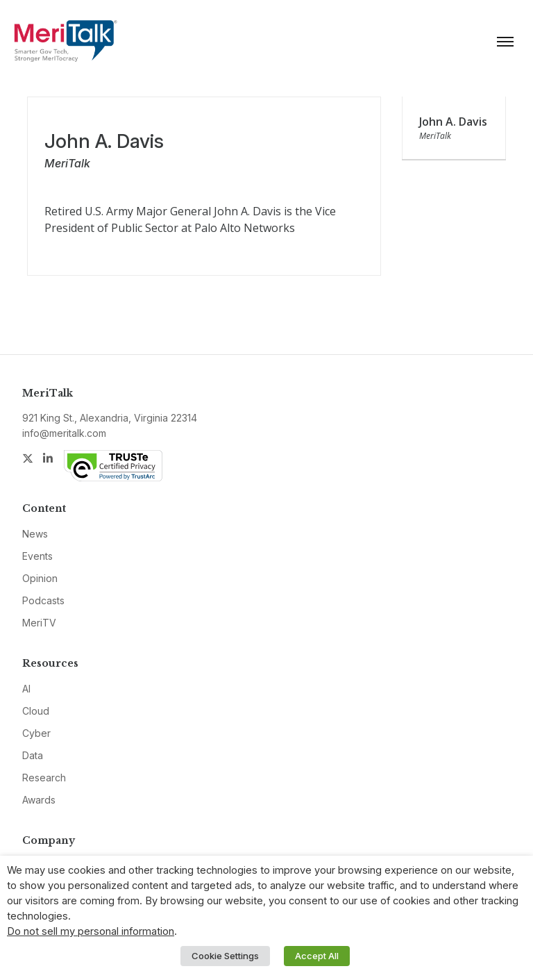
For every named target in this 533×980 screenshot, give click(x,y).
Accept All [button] (317, 956)
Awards (39, 800)
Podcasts (43, 600)
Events (37, 556)
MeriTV (39, 623)
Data (33, 755)
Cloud (36, 711)
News (35, 534)
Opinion (40, 578)
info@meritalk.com (64, 433)
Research (44, 778)
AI (26, 689)
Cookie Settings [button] (225, 956)
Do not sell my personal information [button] (91, 931)
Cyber (36, 733)
